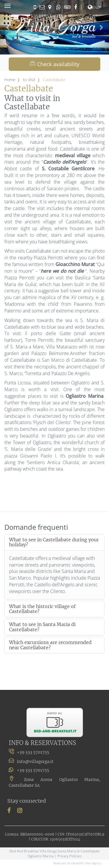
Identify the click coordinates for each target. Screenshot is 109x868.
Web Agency (93, 863)
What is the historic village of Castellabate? (42, 609)
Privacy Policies (69, 856)
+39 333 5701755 (29, 770)
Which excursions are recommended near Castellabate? (50, 645)
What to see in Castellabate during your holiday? (54, 542)
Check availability (55, 64)
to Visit (29, 80)
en (93, 7)
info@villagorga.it (35, 762)
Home (10, 80)
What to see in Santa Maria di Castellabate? (42, 627)
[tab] (54, 542)
